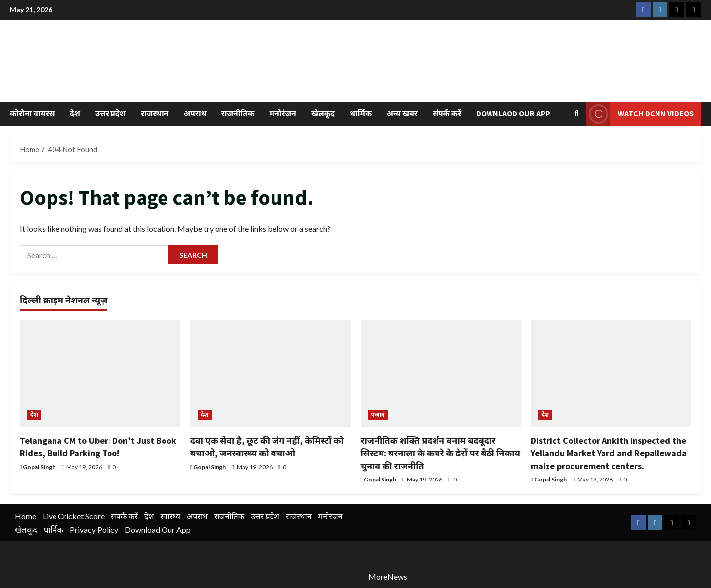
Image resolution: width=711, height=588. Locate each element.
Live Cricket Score (74, 516)
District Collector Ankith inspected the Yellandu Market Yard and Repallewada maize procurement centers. (609, 453)
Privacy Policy (94, 529)
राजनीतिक (238, 113)
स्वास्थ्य (170, 516)
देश (75, 113)
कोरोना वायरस (32, 113)
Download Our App (158, 529)
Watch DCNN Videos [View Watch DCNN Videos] (640, 114)
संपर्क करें (447, 113)
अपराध (195, 113)
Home (26, 516)
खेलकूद (323, 113)
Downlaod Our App (513, 113)
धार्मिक (361, 113)
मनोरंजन (283, 113)
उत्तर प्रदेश (110, 113)
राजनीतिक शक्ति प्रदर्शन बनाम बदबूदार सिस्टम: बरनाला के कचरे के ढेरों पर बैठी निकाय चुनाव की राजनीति (440, 453)
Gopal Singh (39, 467)
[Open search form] (576, 114)
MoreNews (388, 576)
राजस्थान (155, 113)
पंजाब (378, 414)
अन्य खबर (402, 113)
